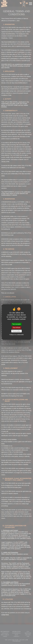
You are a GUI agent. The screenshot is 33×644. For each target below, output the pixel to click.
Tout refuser (16, 328)
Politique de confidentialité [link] (16, 335)
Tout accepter (16, 324)
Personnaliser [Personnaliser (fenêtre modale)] (17, 331)
